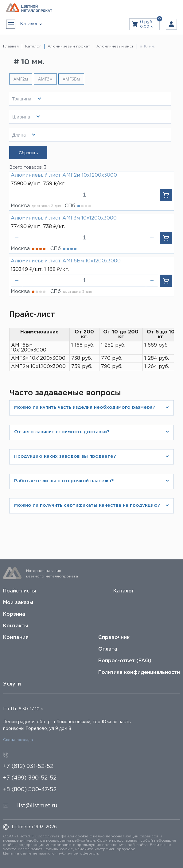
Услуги (12, 684)
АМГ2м (21, 79)
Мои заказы (18, 603)
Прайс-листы (19, 591)
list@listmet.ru (37, 806)
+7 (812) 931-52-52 (28, 766)
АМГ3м (45, 79)
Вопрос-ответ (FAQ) (125, 661)
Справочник (114, 638)
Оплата (108, 649)
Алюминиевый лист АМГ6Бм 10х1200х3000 (66, 261)
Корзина (14, 614)
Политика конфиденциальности (139, 673)
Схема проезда (18, 740)
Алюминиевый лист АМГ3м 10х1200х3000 (64, 218)
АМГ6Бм (71, 79)
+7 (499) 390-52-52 (30, 778)
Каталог (124, 591)
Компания (16, 638)
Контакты (16, 626)
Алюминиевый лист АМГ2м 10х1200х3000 (64, 175)
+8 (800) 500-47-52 (30, 790)
